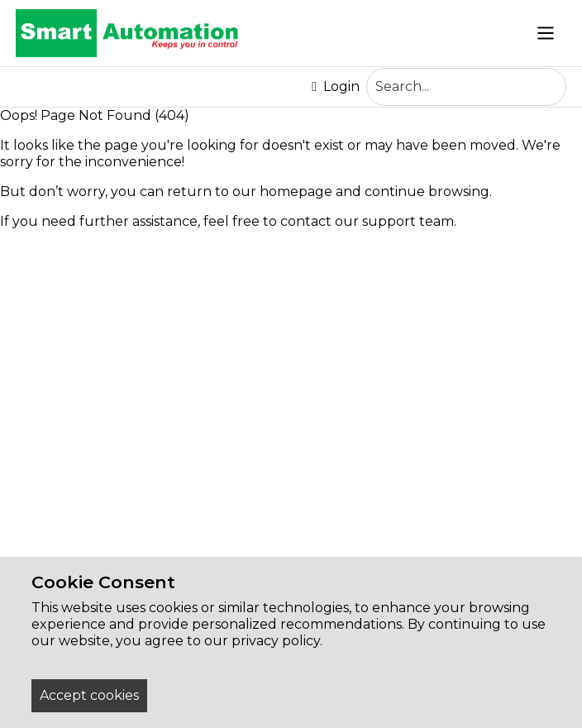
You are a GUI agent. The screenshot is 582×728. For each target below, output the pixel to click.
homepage (296, 192)
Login (336, 87)
